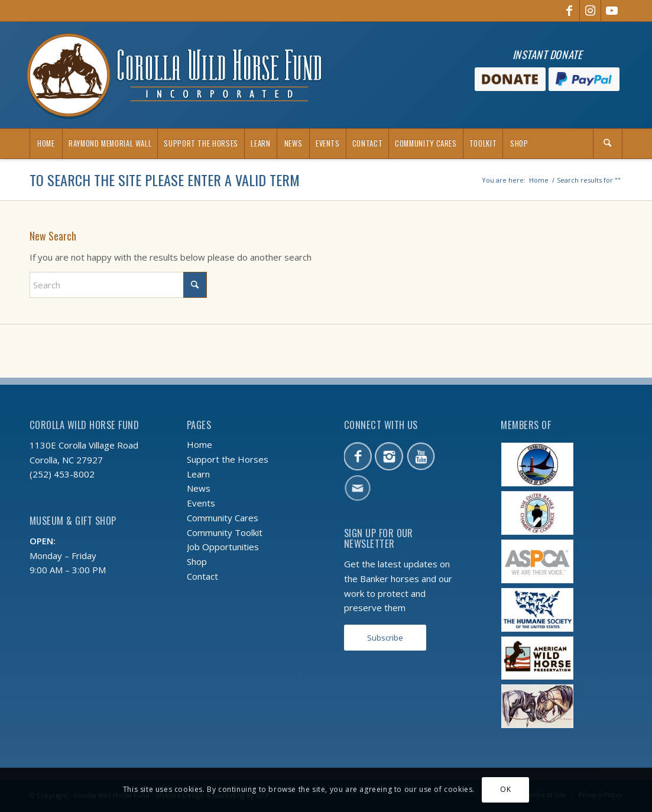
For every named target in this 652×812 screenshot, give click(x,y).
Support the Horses (228, 459)
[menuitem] (46, 144)
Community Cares (223, 518)
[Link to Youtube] (612, 11)
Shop (197, 561)
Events (201, 503)
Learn (198, 474)
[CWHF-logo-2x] (174, 75)
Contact (202, 576)
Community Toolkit (225, 532)
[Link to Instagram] (590, 11)
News (199, 488)
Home (200, 444)
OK (505, 789)
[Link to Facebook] (569, 11)
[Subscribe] (385, 638)
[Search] (608, 144)
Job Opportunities (223, 547)
